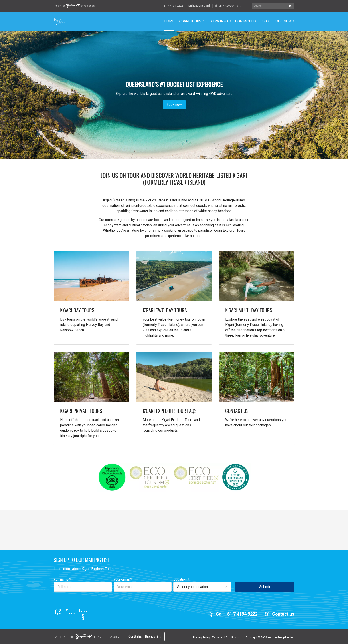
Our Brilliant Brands (145, 636)
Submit (265, 587)
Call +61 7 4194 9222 (233, 614)
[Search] (269, 6)
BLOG (265, 21)
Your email (123, 579)
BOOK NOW (283, 21)
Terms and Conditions (225, 638)
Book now (174, 105)
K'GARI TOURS (190, 21)
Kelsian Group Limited (281, 638)
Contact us (280, 614)
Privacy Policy (202, 638)
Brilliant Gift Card (199, 6)
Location (181, 579)
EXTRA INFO (218, 21)
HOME (169, 21)
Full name (62, 579)
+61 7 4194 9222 (170, 6)
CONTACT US (246, 21)
